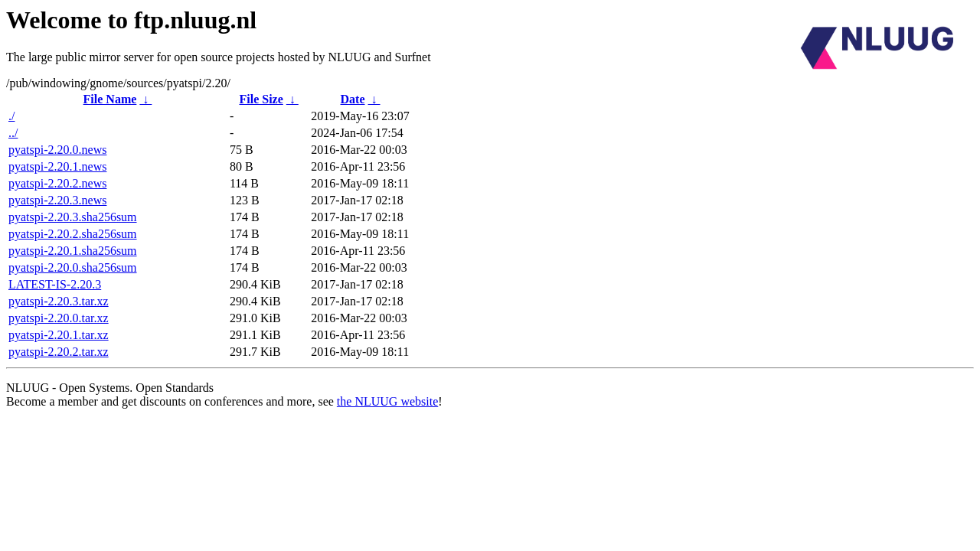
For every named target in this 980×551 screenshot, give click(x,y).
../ (13, 133)
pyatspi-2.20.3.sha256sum (73, 217)
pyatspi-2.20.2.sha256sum (73, 234)
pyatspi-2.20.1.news (57, 166)
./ (11, 116)
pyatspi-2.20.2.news (57, 183)
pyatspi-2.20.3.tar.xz (59, 301)
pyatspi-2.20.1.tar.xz (59, 335)
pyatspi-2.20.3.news (57, 200)
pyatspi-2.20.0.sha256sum (73, 267)
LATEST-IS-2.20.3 (55, 284)
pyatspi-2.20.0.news (57, 150)
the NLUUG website (387, 401)
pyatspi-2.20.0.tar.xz (59, 318)
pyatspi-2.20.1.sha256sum (73, 251)
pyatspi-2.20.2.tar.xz (59, 352)
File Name (110, 99)
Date (353, 99)
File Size (261, 99)
